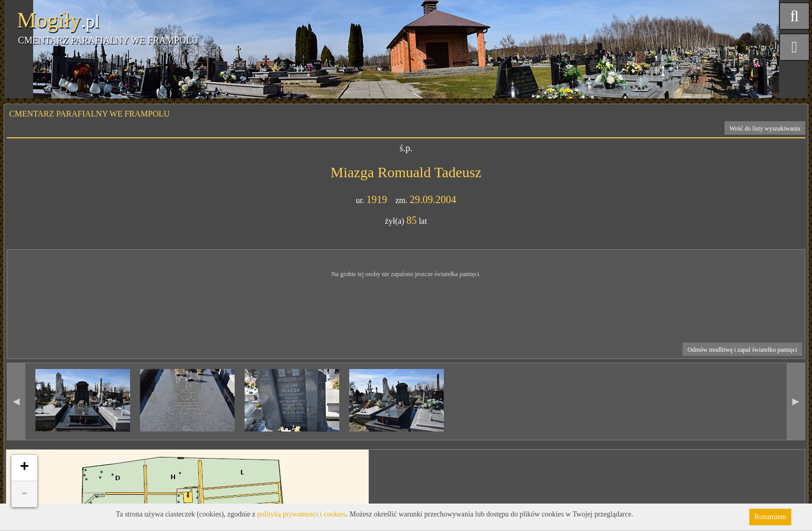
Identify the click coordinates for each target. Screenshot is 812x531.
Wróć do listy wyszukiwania (765, 128)
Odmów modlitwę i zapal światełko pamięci (743, 350)
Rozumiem (770, 517)
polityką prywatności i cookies (302, 514)
